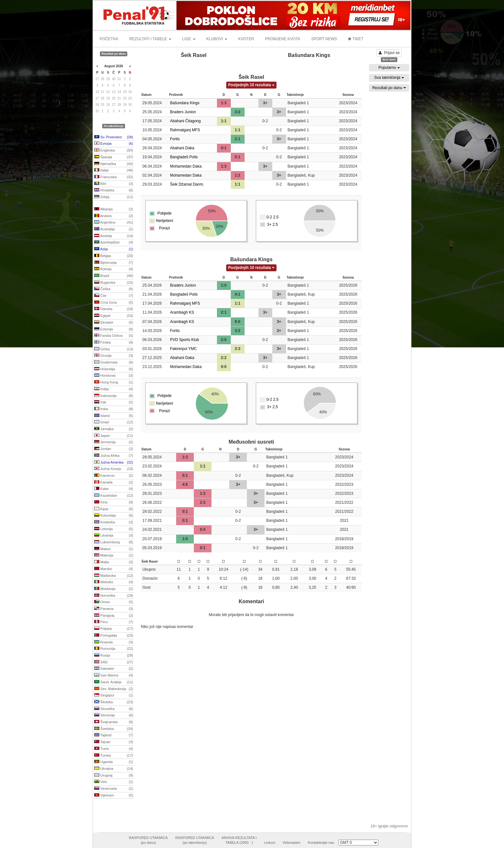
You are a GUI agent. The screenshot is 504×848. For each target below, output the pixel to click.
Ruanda (114, 642)
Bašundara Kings (185, 103)
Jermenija (114, 442)
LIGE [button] (189, 39)
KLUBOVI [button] (217, 39)
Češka (114, 289)
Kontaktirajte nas (321, 843)
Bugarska (114, 283)
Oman (114, 602)
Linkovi (270, 843)
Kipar (114, 509)
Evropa (114, 144)
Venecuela (114, 789)
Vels (114, 782)
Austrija (114, 236)
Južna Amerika (114, 463)
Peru (114, 622)
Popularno (389, 68)
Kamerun (114, 476)
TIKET (355, 39)
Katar (114, 489)
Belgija (114, 256)
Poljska (114, 629)
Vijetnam (114, 796)
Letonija (114, 529)
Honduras (114, 376)
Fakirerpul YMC (183, 349)
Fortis (175, 139)
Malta (114, 562)
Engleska (114, 151)
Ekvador (114, 323)
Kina (114, 502)
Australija (114, 229)
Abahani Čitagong (185, 121)
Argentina (114, 223)
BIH (114, 184)
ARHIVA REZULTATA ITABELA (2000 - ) (239, 840)
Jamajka (114, 429)
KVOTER (246, 39)
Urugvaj (114, 776)
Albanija (114, 209)
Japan (114, 436)
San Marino (114, 676)
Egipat (114, 316)
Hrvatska (114, 190)
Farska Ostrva (114, 336)
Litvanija (114, 536)
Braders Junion (183, 112)
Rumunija (114, 649)
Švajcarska (114, 722)
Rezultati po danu (389, 88)
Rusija (114, 656)
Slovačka (114, 709)
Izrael (114, 422)
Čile (114, 296)
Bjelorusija (114, 263)
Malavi (114, 549)
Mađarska (114, 576)
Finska (114, 343)
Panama (114, 609)
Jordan (114, 449)
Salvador (114, 669)
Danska (114, 309)
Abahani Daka (182, 148)
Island (114, 416)
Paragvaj (114, 616)
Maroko (114, 569)
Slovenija (114, 715)
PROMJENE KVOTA (283, 39)
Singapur (114, 696)
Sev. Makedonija (114, 689)
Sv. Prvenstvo (114, 137)
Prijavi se (389, 53)
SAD (114, 662)
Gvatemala (114, 363)
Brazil (114, 276)
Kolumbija (114, 516)
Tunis (114, 749)
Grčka (114, 349)
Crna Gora (114, 303)
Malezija (114, 556)
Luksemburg (114, 542)
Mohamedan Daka (186, 166)
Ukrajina (114, 769)
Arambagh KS (182, 312)
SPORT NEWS (324, 39)
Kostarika (114, 522)
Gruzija (114, 356)
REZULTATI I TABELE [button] (150, 39)
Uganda (114, 762)
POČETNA (109, 39)
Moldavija (114, 589)
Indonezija (114, 396)
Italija (114, 171)
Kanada (114, 483)
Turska (114, 756)
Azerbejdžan (114, 243)
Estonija (114, 329)
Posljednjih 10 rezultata (252, 85)
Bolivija (114, 269)
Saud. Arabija (114, 682)
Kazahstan (114, 496)
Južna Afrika (114, 456)
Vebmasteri (291, 843)
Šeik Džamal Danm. (187, 184)
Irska (114, 409)
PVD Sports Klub (184, 340)
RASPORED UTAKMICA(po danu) (148, 840)
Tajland (114, 735)
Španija (114, 157)
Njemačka (114, 164)
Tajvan (114, 742)
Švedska (114, 729)
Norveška (114, 596)
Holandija (114, 369)
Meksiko (114, 582)
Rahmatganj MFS (185, 130)
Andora (114, 216)
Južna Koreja (114, 469)
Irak (114, 402)
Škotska (114, 702)
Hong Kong (114, 383)
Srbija (114, 197)
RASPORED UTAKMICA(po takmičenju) (195, 840)
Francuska (114, 177)
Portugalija (114, 636)
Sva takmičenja (389, 78)
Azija (114, 249)
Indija (114, 389)
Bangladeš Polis (184, 157)
